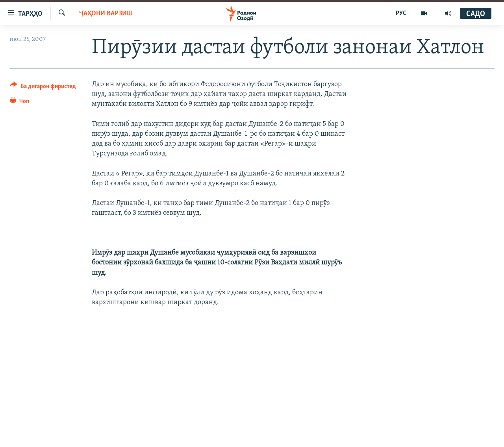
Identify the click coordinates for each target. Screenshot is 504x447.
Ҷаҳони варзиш (106, 14)
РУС (401, 13)
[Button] (43, 88)
